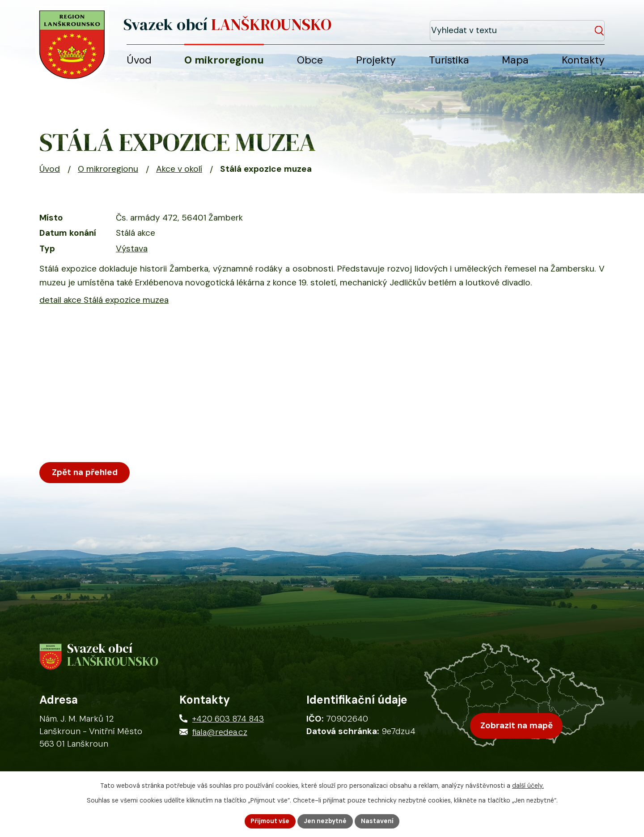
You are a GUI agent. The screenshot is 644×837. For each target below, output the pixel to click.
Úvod (50, 172)
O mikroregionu (108, 172)
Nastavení (378, 821)
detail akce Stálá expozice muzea (104, 303)
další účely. (528, 786)
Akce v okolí (179, 172)
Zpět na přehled (85, 476)
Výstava (132, 252)
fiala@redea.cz (220, 737)
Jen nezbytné (326, 821)
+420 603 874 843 (228, 724)
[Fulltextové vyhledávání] (564, 26)
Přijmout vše (270, 821)
